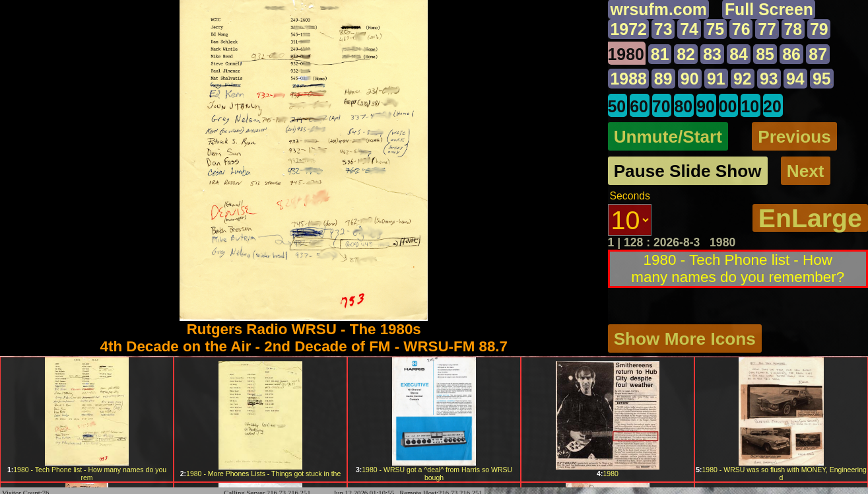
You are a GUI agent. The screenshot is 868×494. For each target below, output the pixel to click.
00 (728, 107)
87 (819, 54)
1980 (626, 54)
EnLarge (810, 219)
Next (806, 172)
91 (717, 79)
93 (770, 79)
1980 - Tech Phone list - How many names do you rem (87, 474)
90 (690, 79)
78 (793, 29)
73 (663, 29)
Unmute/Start (668, 137)
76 (741, 29)
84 (740, 54)
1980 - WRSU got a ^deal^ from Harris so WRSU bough (434, 474)
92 (744, 79)
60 (639, 107)
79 (820, 29)
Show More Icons (685, 338)
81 (660, 54)
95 (823, 79)
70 (661, 107)
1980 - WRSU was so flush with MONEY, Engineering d (781, 474)
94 (796, 79)
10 (751, 107)
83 (713, 54)
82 (687, 54)
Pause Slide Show (688, 172)
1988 (629, 79)
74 (690, 29)
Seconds (630, 197)
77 (768, 29)
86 (792, 54)
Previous (795, 137)
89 (664, 79)
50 (617, 107)
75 (716, 29)
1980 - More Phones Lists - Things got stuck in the (261, 474)
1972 (629, 29)
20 (773, 107)
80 (684, 107)
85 (766, 54)
